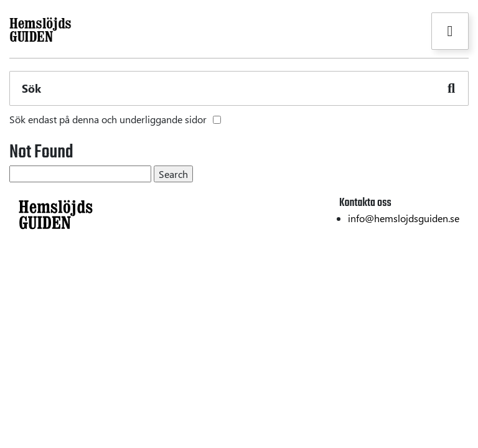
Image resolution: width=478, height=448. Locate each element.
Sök (31, 88)
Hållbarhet (445, 277)
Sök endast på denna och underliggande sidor (108, 119)
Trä (16, 296)
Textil (21, 277)
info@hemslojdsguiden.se (404, 218)
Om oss (452, 296)
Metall (24, 315)
